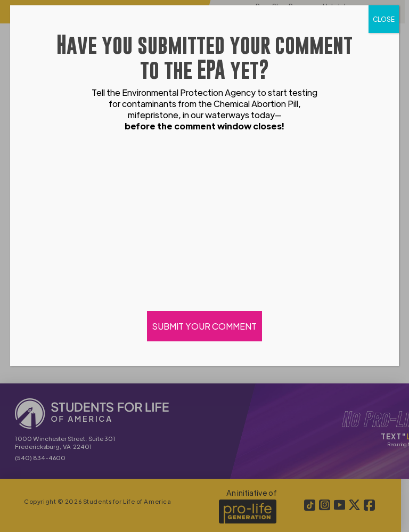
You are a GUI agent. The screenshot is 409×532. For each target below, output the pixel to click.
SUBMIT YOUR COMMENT (204, 326)
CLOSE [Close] (384, 19)
